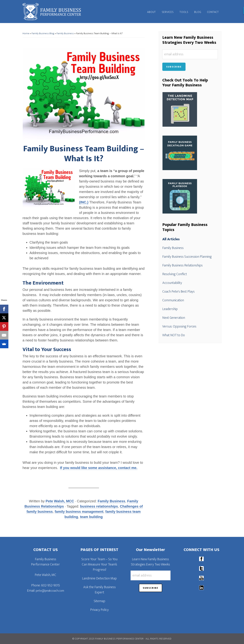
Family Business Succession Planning (187, 257)
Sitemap (99, 601)
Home (26, 33)
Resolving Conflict (175, 274)
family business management (79, 512)
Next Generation (174, 318)
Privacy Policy (99, 610)
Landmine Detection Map (99, 578)
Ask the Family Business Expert (99, 590)
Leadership (170, 309)
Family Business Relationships (182, 265)
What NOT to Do (174, 335)
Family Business (65, 33)
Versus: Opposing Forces (179, 326)
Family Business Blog (43, 33)
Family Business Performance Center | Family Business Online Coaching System (54, 12)
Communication (173, 300)
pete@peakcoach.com (50, 591)
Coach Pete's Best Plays (178, 292)
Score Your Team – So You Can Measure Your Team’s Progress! (99, 564)
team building (91, 517)
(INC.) (84, 202)
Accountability (172, 283)
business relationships (99, 506)
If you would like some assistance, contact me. (99, 468)
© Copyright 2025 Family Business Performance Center (108, 639)
